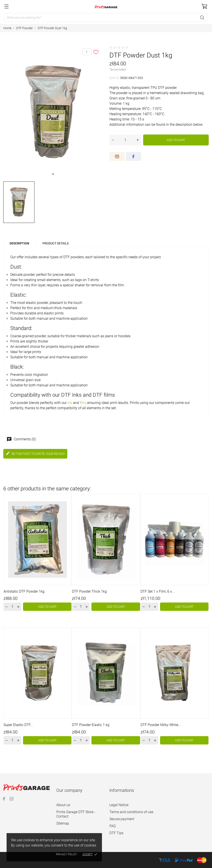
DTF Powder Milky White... (161, 725)
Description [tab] (19, 243)
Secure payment (122, 819)
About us (63, 805)
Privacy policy (67, 854)
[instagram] (117, 156)
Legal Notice (119, 805)
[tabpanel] (53, 112)
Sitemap (63, 823)
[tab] (82, 241)
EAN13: (114, 78)
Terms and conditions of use (131, 812)
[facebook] (134, 156)
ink (70, 403)
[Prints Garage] (106, 7)
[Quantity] (125, 140)
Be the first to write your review (35, 453)
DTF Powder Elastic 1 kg (91, 725)
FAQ (113, 826)
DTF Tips (116, 833)
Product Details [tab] (56, 243)
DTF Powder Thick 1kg (89, 591)
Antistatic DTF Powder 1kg (24, 591)
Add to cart (176, 140)
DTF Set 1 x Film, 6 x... (158, 591)
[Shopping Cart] (204, 6)
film (83, 403)
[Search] (106, 17)
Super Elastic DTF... (18, 725)
